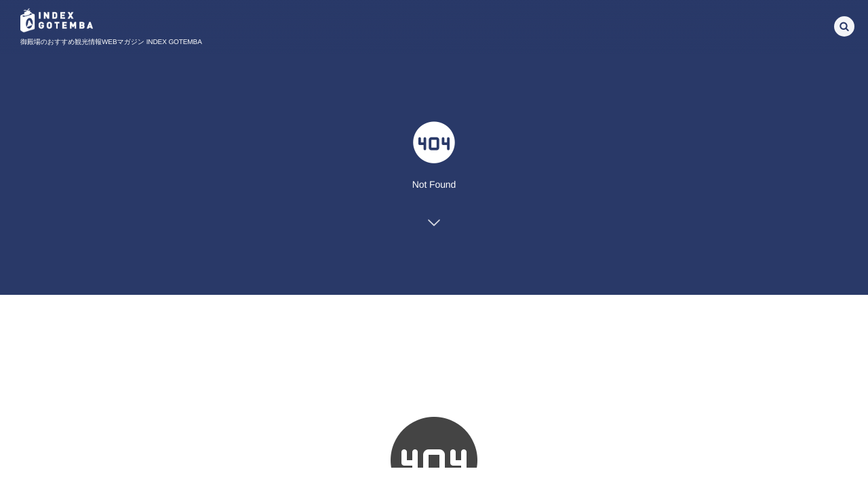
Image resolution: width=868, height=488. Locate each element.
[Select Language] (770, 24)
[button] (844, 25)
